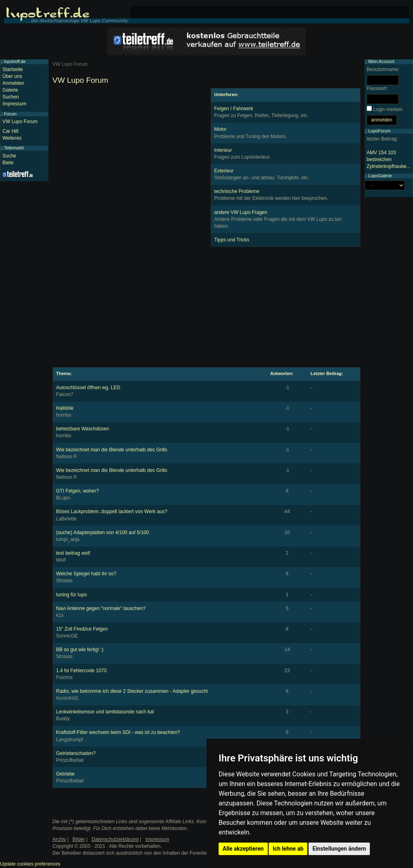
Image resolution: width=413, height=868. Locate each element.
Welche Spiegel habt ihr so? (86, 574)
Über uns (12, 76)
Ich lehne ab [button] (288, 849)
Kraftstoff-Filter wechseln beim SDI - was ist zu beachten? (118, 732)
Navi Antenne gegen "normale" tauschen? (101, 608)
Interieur (223, 150)
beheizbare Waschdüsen (83, 429)
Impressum (14, 104)
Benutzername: (383, 69)
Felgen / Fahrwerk (234, 109)
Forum (10, 114)
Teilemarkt (14, 148)
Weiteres (12, 138)
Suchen (11, 97)
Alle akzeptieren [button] (243, 849)
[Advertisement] (127, 145)
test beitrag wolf (73, 553)
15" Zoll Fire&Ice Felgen (82, 629)
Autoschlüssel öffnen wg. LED (88, 388)
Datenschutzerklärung (115, 839)
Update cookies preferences (30, 864)
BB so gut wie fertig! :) (80, 650)
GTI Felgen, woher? (77, 491)
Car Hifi (10, 131)
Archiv (59, 839)
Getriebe (65, 774)
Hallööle (65, 408)
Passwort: (377, 88)
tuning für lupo (71, 595)
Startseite (13, 69)
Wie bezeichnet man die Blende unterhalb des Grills (112, 450)
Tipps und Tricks (232, 240)
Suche (9, 156)
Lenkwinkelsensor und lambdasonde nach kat (105, 712)
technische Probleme (237, 191)
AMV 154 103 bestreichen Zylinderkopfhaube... (389, 159)
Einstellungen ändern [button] (339, 849)
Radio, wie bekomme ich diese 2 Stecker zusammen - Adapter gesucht (132, 691)
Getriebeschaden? (76, 753)
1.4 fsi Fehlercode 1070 (81, 671)
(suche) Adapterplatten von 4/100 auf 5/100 (102, 533)
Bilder (79, 839)
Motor (220, 129)
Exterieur (224, 171)
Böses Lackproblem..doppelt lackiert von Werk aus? (112, 512)
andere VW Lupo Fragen (241, 212)
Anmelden (13, 83)
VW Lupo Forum (20, 122)
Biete (8, 163)
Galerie (10, 90)
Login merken (388, 109)
